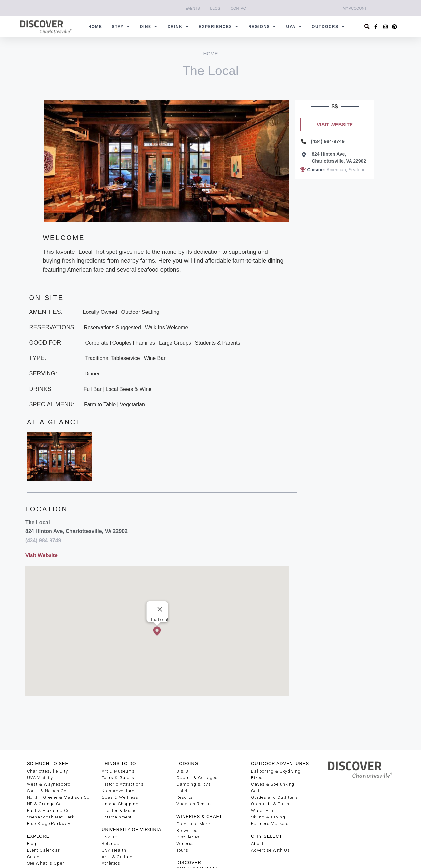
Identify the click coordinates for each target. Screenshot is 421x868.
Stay (121, 27)
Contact (239, 8)
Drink (178, 27)
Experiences (219, 27)
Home (95, 27)
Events (193, 8)
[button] (367, 27)
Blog (216, 8)
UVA (294, 27)
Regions (262, 27)
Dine (149, 27)
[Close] (160, 609)
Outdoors (328, 27)
